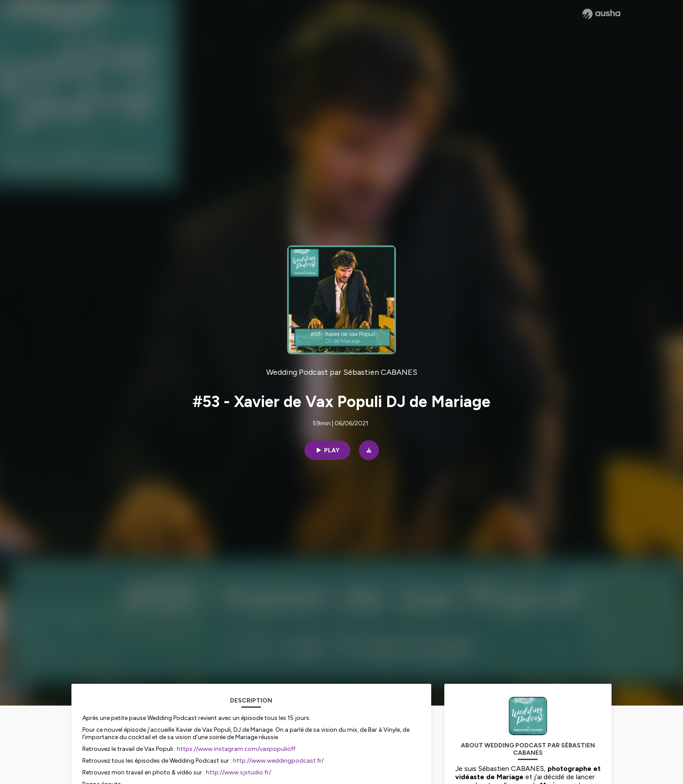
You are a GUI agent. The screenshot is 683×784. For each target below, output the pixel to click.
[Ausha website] (601, 14)
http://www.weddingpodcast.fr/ (278, 761)
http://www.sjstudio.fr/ (238, 772)
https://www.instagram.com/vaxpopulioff (236, 749)
